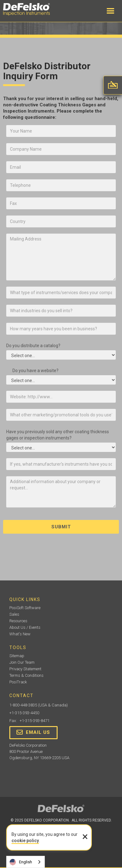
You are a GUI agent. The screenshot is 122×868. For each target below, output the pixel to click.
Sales (14, 614)
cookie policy (25, 841)
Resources (18, 621)
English (21, 862)
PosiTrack (18, 682)
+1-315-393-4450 (24, 713)
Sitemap (17, 656)
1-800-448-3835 (23, 705)
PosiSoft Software (25, 608)
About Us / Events (25, 627)
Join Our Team (22, 662)
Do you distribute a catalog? (33, 346)
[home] (33, 9)
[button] (110, 11)
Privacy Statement (25, 669)
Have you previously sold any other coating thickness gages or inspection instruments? (58, 435)
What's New (20, 634)
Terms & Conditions (26, 675)
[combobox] (26, 862)
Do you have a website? (35, 371)
